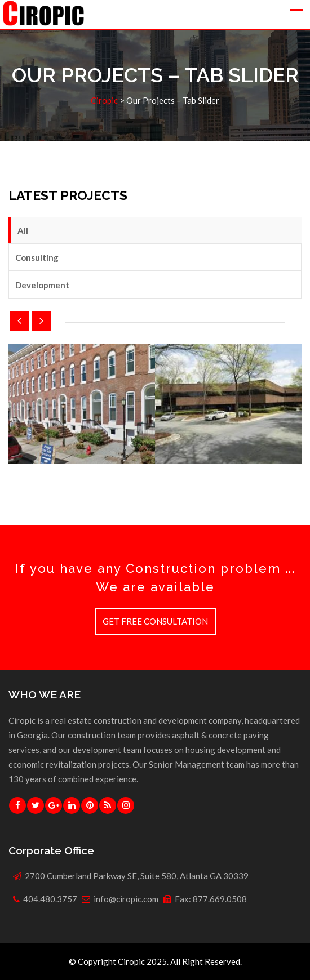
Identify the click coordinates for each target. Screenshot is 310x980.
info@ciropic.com (126, 899)
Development (42, 285)
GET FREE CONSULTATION (155, 621)
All (23, 230)
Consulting (37, 257)
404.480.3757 (50, 899)
